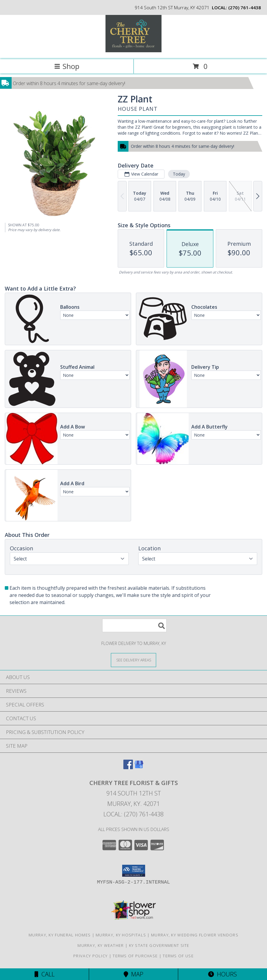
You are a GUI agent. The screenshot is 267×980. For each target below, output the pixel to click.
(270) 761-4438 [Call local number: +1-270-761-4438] (245, 7)
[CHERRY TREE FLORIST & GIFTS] (133, 51)
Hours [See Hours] (222, 974)
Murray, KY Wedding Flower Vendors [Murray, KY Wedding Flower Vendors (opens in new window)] (195, 935)
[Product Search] (134, 625)
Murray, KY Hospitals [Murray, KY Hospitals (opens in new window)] (121, 935)
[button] (134, 871)
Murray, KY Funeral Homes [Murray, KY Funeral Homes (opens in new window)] (60, 935)
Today (179, 174)
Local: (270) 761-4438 (133, 814)
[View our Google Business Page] (139, 767)
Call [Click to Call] (45, 974)
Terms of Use (178, 956)
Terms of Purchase (135, 956)
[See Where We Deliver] (133, 660)
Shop (67, 66)
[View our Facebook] (128, 767)
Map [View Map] (133, 974)
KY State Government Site (159, 945)
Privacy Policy (90, 956)
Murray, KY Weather (101, 945)
